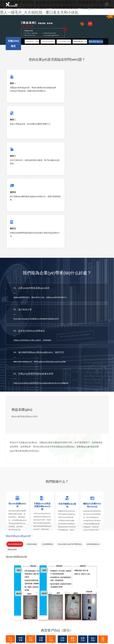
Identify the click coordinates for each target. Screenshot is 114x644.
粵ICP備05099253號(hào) (97, 625)
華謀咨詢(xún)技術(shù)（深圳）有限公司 (30, 625)
